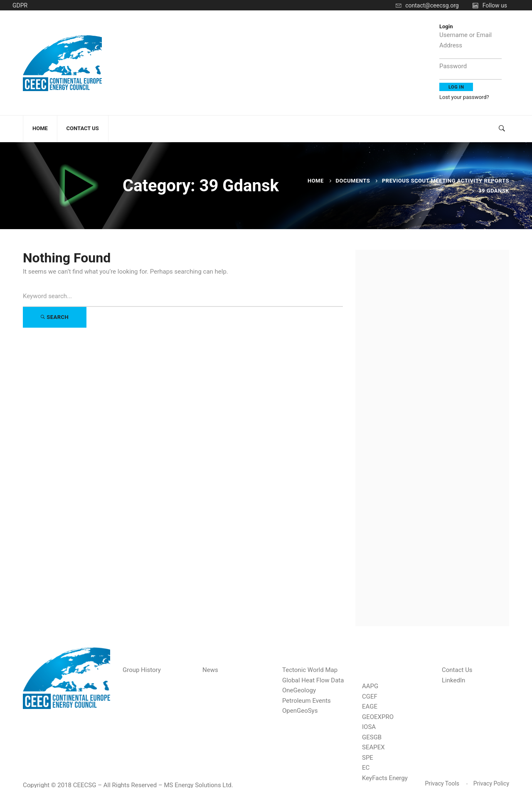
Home (316, 181)
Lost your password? (464, 97)
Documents (353, 181)
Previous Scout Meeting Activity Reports (446, 181)
